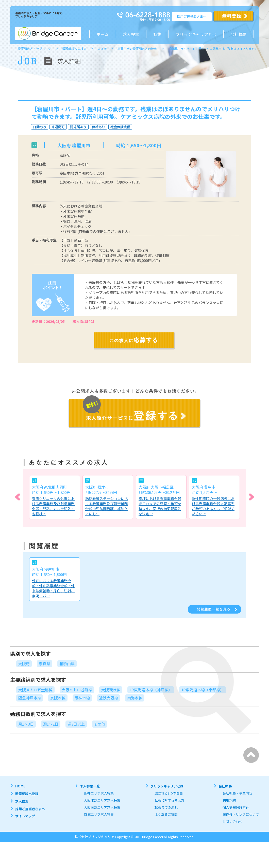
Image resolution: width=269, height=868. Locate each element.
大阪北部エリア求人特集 (102, 800)
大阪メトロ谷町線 (77, 690)
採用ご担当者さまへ (30, 809)
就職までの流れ (166, 807)
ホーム (103, 34)
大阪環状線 (111, 690)
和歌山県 (67, 664)
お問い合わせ (232, 821)
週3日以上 (76, 724)
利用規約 (229, 800)
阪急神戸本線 (30, 698)
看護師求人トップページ (35, 49)
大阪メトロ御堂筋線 (35, 690)
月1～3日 (26, 724)
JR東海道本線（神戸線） (151, 690)
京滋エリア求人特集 (99, 814)
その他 (100, 724)
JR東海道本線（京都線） (203, 690)
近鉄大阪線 (108, 698)
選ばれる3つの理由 (169, 793)
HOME (20, 786)
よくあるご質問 (166, 814)
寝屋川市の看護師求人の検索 (137, 49)
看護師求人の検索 (74, 49)
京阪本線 (58, 698)
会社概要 (239, 34)
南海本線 (135, 698)
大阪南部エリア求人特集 (102, 807)
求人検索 (131, 34)
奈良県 (45, 664)
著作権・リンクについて (241, 814)
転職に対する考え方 (169, 800)
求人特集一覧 (90, 786)
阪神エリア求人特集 (99, 793)
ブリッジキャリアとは (167, 786)
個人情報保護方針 (236, 807)
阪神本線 (82, 698)
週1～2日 (51, 724)
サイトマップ (25, 816)
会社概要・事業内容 (237, 793)
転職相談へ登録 (27, 794)
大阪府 (102, 49)
